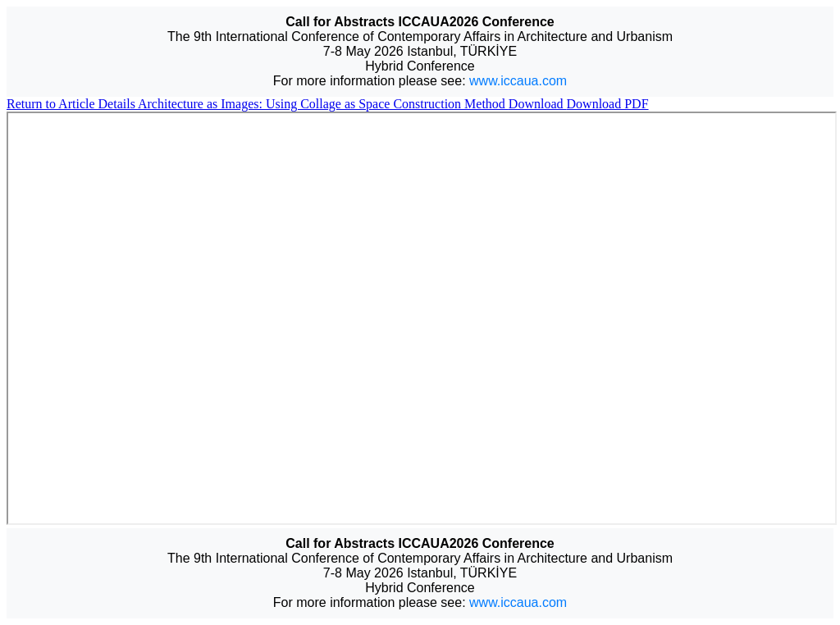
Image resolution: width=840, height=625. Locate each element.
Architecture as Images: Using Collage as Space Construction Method (323, 104)
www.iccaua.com (518, 81)
